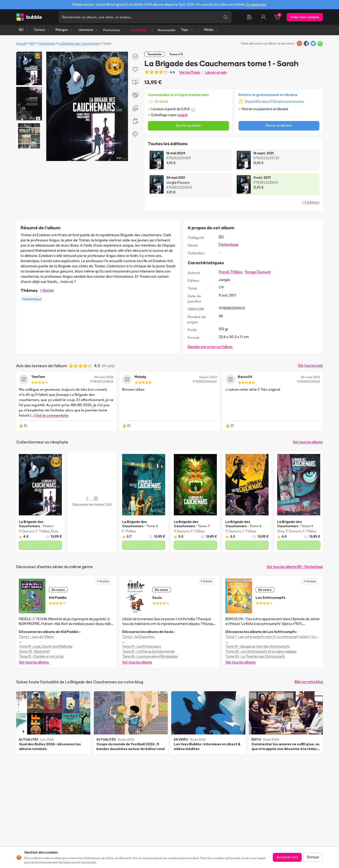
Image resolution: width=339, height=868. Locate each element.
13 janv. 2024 (208, 377)
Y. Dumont (27, 531)
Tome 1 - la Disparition (138, 637)
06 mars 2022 (310, 377)
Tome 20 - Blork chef (34, 651)
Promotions (112, 30)
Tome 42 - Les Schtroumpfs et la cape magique (261, 651)
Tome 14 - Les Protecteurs (142, 646)
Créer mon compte (305, 17)
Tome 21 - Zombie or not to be (41, 656)
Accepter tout (287, 857)
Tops (187, 30)
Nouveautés (166, 30)
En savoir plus (256, 4)
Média (211, 30)
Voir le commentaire (52, 415)
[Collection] (249, 17)
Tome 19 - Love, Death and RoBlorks (46, 646)
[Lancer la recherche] (225, 17)
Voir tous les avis (310, 366)
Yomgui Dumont (258, 272)
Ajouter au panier (188, 125)
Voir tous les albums (308, 442)
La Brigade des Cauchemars (79, 43)
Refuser (313, 857)
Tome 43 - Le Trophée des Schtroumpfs (255, 656)
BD (24, 30)
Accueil (21, 43)
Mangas (64, 30)
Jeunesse (88, 30)
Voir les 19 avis (190, 72)
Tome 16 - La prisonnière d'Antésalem (150, 656)
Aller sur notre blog (309, 682)
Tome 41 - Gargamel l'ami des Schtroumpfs (258, 646)
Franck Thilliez (230, 272)
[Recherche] (139, 17)
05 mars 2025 (104, 377)
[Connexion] (263, 17)
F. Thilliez (43, 531)
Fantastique (47, 43)
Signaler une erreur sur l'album (210, 347)
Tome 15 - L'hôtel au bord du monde (148, 651)
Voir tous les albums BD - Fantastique (295, 567)
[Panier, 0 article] (277, 17)
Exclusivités (139, 30)
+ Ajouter (47, 290)
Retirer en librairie (279, 125)
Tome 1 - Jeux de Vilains (36, 637)
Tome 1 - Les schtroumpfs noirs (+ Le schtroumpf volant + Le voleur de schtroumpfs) (273, 637)
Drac (55, 531)
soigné (182, 115)
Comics (42, 30)
